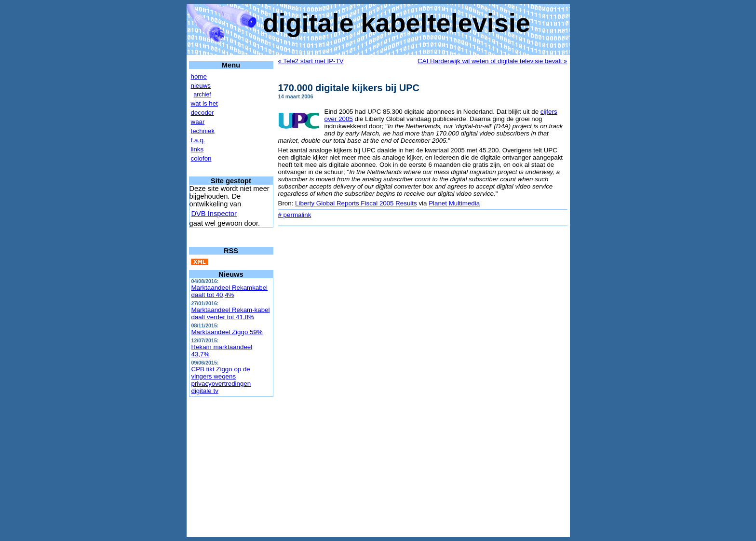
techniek (203, 131)
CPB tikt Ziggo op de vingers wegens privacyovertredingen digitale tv (221, 380)
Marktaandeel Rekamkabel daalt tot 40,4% (230, 291)
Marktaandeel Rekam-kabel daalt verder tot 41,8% (231, 313)
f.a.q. (198, 140)
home (199, 76)
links (197, 149)
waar (198, 122)
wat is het (204, 103)
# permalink (295, 215)
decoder (202, 113)
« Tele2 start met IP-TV (311, 61)
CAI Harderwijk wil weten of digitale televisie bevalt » (492, 61)
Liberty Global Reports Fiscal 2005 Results (356, 203)
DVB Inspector (214, 214)
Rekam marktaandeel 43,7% (222, 351)
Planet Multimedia (454, 203)
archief (202, 95)
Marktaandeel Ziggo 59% (227, 332)
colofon (201, 158)
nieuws (201, 86)
